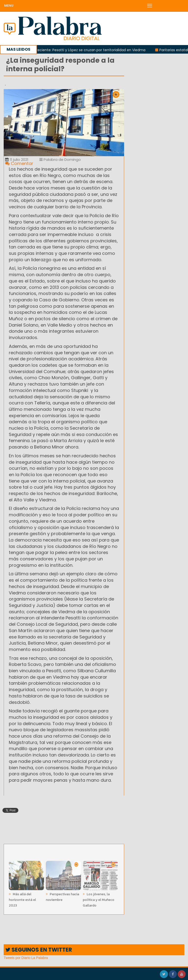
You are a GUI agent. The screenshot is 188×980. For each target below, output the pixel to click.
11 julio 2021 (17, 159)
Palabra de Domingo (60, 159)
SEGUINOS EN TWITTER (39, 950)
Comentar (19, 163)
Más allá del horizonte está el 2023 (22, 898)
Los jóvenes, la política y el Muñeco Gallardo (99, 898)
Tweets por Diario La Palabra (26, 958)
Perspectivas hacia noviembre (62, 896)
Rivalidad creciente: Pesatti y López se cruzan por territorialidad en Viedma (84, 50)
